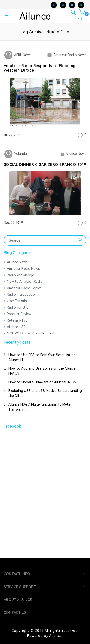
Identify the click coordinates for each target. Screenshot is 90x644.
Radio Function (19, 307)
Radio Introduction (22, 294)
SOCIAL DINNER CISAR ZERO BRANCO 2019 (45, 165)
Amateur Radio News (69, 55)
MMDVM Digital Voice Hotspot (31, 333)
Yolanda (20, 154)
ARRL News (22, 55)
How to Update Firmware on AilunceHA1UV (42, 382)
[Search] (42, 240)
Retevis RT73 (17, 320)
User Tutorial (17, 301)
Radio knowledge (21, 275)
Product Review (19, 314)
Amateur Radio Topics (24, 288)
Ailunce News (75, 154)
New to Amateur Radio (25, 282)
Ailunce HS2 (16, 327)
